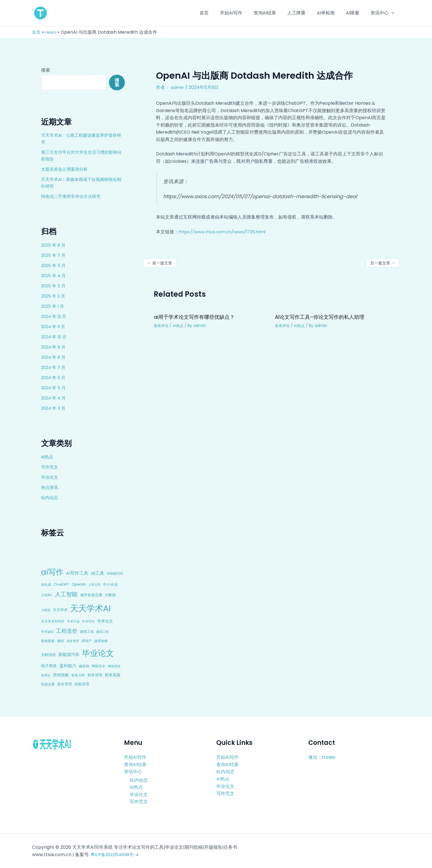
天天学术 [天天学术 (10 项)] (60, 610)
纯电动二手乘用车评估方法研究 (73, 196)
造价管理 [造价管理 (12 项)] (65, 684)
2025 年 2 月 (54, 296)
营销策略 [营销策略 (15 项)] (61, 675)
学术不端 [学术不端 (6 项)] (73, 622)
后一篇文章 (383, 263)
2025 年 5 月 (54, 265)
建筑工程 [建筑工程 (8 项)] (87, 632)
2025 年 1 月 (53, 306)
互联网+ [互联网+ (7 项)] (47, 595)
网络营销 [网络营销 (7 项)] (114, 666)
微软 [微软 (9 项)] (61, 641)
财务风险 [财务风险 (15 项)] (113, 675)
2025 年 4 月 (54, 276)
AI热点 (48, 457)
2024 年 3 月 (54, 408)
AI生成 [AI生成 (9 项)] (46, 584)
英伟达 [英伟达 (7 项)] (46, 675)
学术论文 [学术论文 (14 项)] (105, 621)
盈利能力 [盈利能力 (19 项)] (68, 666)
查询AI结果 (135, 764)
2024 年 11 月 (54, 327)
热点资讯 (50, 487)
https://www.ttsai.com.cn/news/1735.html (226, 232)
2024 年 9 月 (54, 347)
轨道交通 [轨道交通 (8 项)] (48, 684)
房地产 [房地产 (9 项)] (87, 641)
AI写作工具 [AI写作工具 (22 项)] (77, 573)
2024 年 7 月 (54, 367)
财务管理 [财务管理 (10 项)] (95, 675)
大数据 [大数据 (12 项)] (110, 595)
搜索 (46, 70)
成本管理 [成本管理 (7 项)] (73, 641)
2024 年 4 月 (54, 398)
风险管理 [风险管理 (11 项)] (82, 684)
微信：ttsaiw (322, 757)
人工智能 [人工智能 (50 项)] (66, 594)
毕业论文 (50, 477)
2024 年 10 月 (55, 337)
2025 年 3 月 (54, 286)
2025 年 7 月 (54, 255)
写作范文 (50, 467)
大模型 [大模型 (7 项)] (46, 610)
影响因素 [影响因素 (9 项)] (48, 641)
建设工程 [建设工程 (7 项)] (102, 632)
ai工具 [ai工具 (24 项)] (98, 573)
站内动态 (50, 498)
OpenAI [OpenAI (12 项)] (79, 584)
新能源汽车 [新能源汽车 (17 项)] (69, 654)
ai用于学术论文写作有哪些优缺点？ (199, 317)
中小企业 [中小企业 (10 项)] (110, 584)
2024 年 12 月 (55, 316)
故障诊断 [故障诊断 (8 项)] (101, 641)
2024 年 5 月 (54, 388)
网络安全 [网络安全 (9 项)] (99, 666)
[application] (393, 13)
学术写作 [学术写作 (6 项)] (88, 622)
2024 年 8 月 (54, 357)
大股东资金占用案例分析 (66, 169)
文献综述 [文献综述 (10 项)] (48, 655)
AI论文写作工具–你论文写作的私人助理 (325, 317)
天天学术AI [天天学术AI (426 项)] (90, 608)
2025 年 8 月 (54, 245)
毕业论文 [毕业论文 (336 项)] (98, 653)
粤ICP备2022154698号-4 (117, 855)
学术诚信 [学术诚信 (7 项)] (47, 632)
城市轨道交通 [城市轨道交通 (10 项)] (91, 595)
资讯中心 (133, 772)
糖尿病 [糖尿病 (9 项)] (84, 666)
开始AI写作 (135, 757)
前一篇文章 (160, 263)
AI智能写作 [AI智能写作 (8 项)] (115, 574)
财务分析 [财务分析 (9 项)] (78, 675)
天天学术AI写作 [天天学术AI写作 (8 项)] (53, 621)
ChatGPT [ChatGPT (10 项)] (61, 584)
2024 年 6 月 (54, 378)
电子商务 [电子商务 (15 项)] (49, 666)
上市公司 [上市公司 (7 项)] (94, 585)
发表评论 (162, 326)
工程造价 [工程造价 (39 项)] (67, 631)
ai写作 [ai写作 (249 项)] (52, 572)
